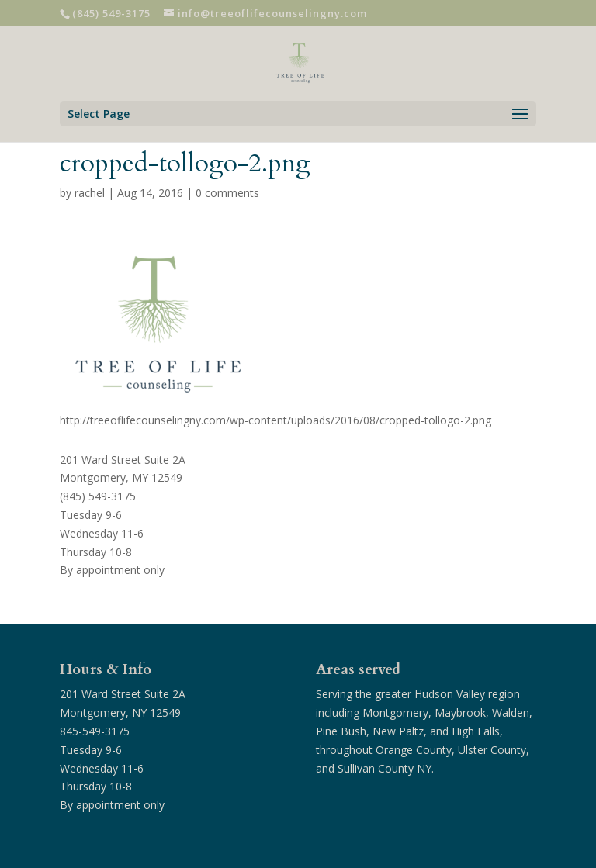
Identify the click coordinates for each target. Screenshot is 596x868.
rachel (90, 193)
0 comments (227, 193)
